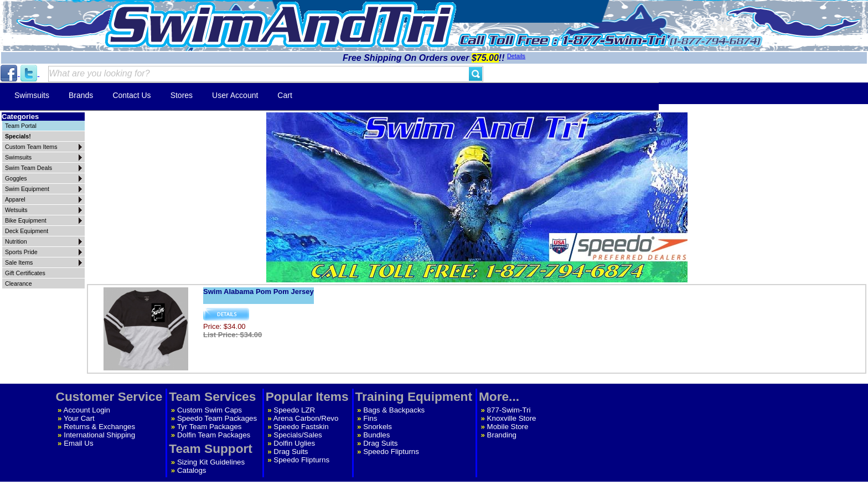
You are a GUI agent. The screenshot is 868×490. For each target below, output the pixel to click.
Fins (370, 418)
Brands (81, 95)
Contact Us (131, 95)
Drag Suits (291, 452)
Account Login (87, 410)
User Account (235, 95)
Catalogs (192, 470)
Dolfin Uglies (294, 443)
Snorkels (378, 427)
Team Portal (21, 126)
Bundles (376, 435)
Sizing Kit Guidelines (211, 462)
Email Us (78, 443)
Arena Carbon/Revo (306, 418)
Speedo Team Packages (217, 418)
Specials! (18, 136)
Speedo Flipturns (301, 460)
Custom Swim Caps (210, 410)
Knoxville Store (512, 418)
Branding (502, 435)
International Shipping (99, 435)
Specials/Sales (298, 435)
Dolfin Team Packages (214, 435)
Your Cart (79, 418)
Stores (182, 95)
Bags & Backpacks (394, 410)
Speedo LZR (294, 410)
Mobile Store (508, 427)
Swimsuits (32, 95)
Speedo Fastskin (301, 427)
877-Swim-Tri (509, 410)
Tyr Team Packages (210, 427)
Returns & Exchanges (99, 427)
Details (516, 56)
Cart (285, 95)
